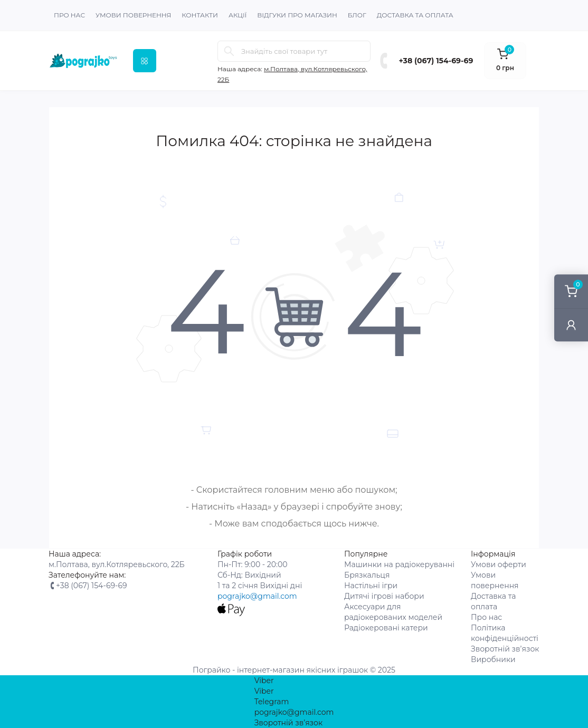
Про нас (69, 15)
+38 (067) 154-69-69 (436, 61)
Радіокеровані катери (386, 628)
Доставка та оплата (415, 15)
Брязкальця (367, 575)
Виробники (493, 659)
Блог (357, 15)
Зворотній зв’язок (505, 649)
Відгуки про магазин (297, 15)
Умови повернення (133, 15)
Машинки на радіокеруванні (399, 564)
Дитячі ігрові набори (384, 596)
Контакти (200, 15)
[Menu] (145, 61)
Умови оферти (499, 564)
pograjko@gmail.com (257, 596)
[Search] (229, 51)
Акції (238, 15)
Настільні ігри (371, 586)
